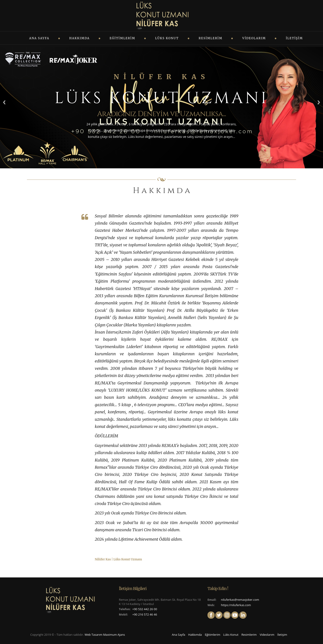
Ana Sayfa (39, 38)
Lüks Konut (167, 38)
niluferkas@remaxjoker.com (240, 600)
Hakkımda (80, 38)
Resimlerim (211, 38)
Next (319, 102)
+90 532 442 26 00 (145, 609)
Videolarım (254, 38)
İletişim (294, 38)
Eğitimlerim (122, 38)
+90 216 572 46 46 (145, 614)
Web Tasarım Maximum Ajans (105, 635)
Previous (4, 102)
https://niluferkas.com (236, 605)
